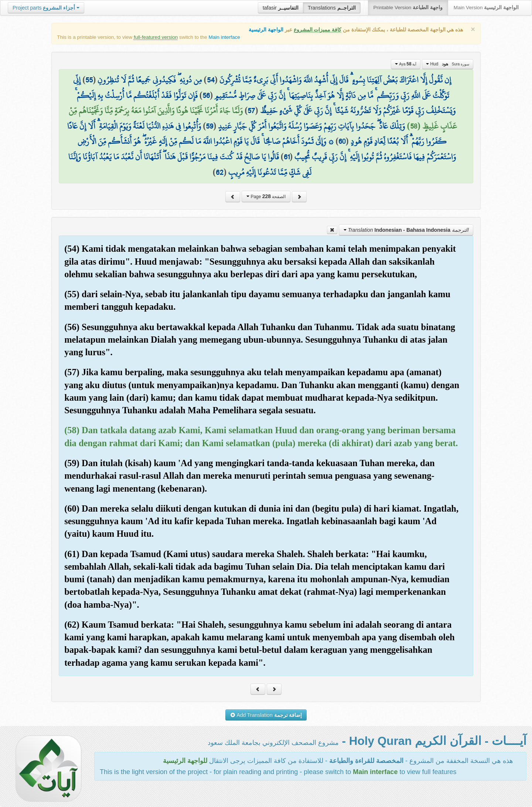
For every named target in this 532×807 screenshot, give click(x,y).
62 (220, 172)
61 (287, 157)
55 (89, 80)
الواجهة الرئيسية (266, 30)
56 (206, 95)
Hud (448, 64)
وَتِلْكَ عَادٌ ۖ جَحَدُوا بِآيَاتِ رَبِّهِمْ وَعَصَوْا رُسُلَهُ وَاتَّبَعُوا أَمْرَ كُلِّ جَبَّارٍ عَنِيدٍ (311, 126)
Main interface (224, 37)
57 (251, 111)
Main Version (486, 8)
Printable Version (408, 8)
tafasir (281, 8)
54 (211, 80)
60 (342, 141)
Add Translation (266, 715)
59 (209, 126)
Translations (332, 8)
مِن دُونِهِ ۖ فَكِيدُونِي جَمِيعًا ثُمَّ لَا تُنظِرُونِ (150, 80)
